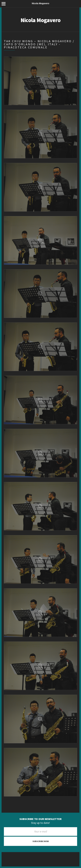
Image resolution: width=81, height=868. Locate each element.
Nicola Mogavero (40, 20)
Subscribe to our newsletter (40, 819)
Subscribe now (41, 841)
